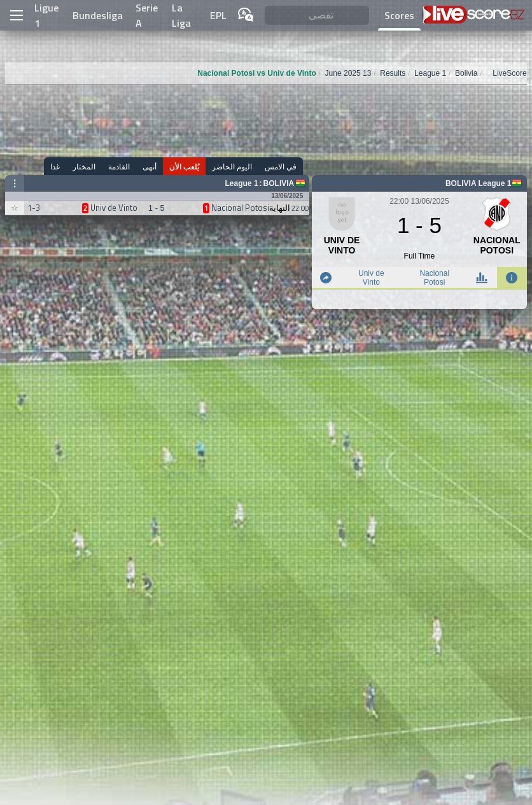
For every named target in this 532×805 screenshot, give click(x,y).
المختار (84, 167)
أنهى (150, 167)
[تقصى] (317, 16)
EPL (218, 15)
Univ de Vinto (371, 278)
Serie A (147, 15)
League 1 (242, 183)
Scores (399, 15)
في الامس (281, 167)
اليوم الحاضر (232, 167)
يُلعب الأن (184, 167)
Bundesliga (98, 15)
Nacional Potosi (434, 278)
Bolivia (279, 183)
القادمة (119, 167)
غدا (55, 167)
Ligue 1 (46, 15)
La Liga (181, 15)
